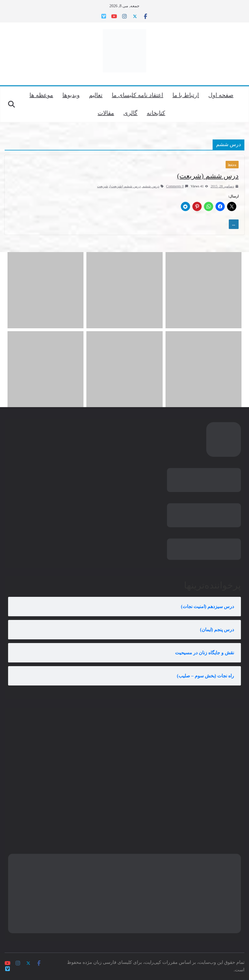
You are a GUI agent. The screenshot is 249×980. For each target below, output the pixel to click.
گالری (130, 113)
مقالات (106, 113)
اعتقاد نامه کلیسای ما (137, 95)
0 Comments (177, 186)
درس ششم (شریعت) (208, 176)
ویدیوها (71, 95)
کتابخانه (156, 113)
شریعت (103, 186)
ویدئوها (232, 164)
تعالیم (96, 95)
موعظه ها (41, 95)
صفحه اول (221, 95)
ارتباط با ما (186, 95)
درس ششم (151, 186)
